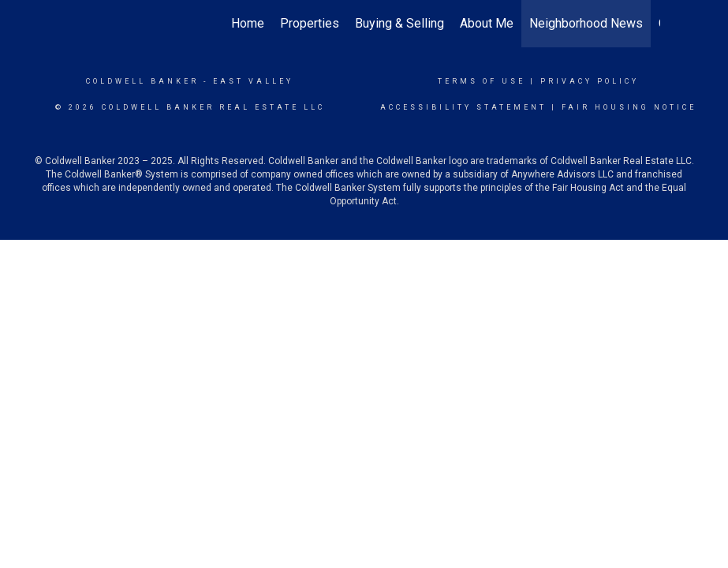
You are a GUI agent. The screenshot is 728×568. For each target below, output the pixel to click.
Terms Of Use (482, 81)
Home (248, 23)
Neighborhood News (586, 23)
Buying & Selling (399, 23)
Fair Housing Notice (629, 107)
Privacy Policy (590, 81)
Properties (310, 23)
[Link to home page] (77, 24)
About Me (487, 23)
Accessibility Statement (463, 107)
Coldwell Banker (142, 81)
